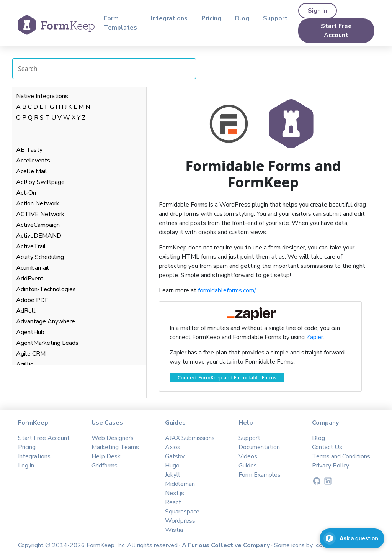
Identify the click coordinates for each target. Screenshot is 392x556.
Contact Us (327, 447)
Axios (173, 447)
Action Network (38, 203)
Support (275, 18)
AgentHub (30, 332)
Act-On (26, 193)
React (173, 502)
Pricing (211, 18)
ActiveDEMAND (39, 236)
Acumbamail (33, 268)
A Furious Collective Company (227, 545)
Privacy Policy (331, 466)
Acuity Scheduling (40, 257)
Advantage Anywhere (46, 321)
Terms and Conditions (341, 456)
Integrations (169, 18)
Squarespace (182, 512)
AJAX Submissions (190, 438)
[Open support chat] (352, 538)
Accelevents (33, 161)
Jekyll (173, 475)
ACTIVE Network (40, 214)
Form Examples (260, 475)
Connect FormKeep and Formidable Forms (227, 377)
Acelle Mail (32, 171)
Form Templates (120, 23)
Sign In (318, 11)
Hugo (172, 466)
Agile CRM (31, 354)
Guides (248, 466)
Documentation (259, 447)
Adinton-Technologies (46, 289)
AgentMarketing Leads (47, 343)
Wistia (174, 530)
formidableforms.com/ (227, 290)
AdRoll (26, 311)
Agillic (24, 364)
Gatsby (175, 456)
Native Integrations (42, 96)
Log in (26, 466)
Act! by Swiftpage (40, 182)
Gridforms (105, 466)
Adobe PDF (32, 300)
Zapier (315, 337)
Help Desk (106, 456)
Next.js (175, 493)
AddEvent (30, 279)
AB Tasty (29, 150)
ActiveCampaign (38, 225)
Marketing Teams (115, 447)
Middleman (180, 484)
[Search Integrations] (104, 69)
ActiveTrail (31, 246)
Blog (242, 18)
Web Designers (113, 438)
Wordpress (180, 521)
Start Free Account (336, 31)
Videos (248, 456)
